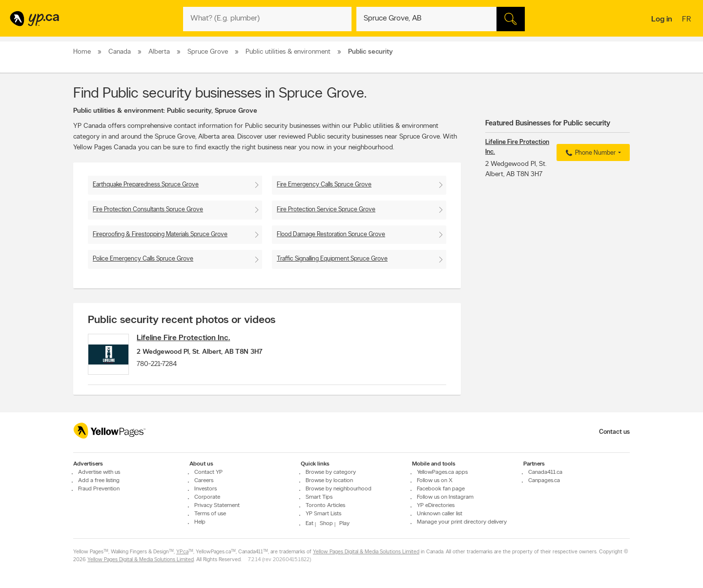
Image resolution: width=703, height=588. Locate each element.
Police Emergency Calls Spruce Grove (143, 259)
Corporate (207, 497)
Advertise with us (99, 472)
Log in (662, 20)
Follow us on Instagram (445, 497)
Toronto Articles (325, 506)
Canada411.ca (545, 472)
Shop (326, 524)
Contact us (614, 432)
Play (344, 524)
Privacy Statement (217, 506)
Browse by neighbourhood (339, 489)
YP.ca (182, 552)
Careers (204, 481)
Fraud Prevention (99, 489)
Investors (206, 489)
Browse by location (329, 481)
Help (200, 522)
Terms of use (210, 514)
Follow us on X (435, 481)
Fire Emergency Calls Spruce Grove (324, 185)
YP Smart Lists (323, 514)
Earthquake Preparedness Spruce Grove (146, 185)
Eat (310, 524)
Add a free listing (99, 481)
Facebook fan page (441, 489)
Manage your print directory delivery (462, 522)
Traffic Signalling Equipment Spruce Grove (332, 259)
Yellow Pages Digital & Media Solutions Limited (366, 552)
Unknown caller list (440, 514)
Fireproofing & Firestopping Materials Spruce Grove (160, 234)
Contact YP (208, 472)
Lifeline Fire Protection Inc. (188, 338)
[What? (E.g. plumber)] (267, 19)
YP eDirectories (436, 506)
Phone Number (589, 153)
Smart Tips (319, 497)
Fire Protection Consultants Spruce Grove (148, 210)
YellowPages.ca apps (442, 472)
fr (688, 20)
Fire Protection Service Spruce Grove (326, 210)
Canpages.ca (544, 481)
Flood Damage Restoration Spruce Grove (331, 234)
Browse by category (331, 472)
